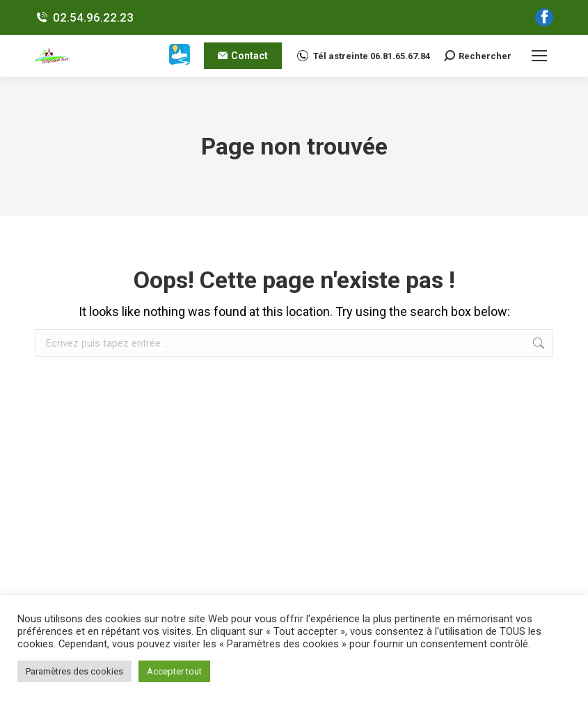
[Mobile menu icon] (539, 56)
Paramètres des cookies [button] (74, 671)
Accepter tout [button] (174, 671)
